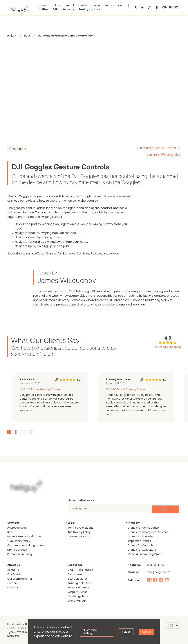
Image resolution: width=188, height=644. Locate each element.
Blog (121, 6)
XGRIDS (96, 6)
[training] (157, 8)
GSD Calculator (77, 579)
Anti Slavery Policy (79, 532)
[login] (150, 8)
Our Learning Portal (20, 579)
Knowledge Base (78, 596)
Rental (70, 6)
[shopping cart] (142, 8)
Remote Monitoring (20, 554)
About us (13, 570)
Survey (83, 6)
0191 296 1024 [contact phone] (171, 7)
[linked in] (149, 580)
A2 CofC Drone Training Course (40, 389)
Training (56, 6)
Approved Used (17, 528)
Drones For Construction (143, 528)
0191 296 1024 (155, 565)
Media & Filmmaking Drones (146, 554)
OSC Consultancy (19, 541)
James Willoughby (164, 154)
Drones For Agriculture (142, 550)
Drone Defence (17, 550)
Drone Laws (75, 574)
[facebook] (155, 580)
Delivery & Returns (79, 536)
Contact (13, 587)
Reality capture (90, 9)
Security (68, 9)
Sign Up (166, 509)
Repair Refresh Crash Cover (25, 536)
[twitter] (161, 580)
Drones (42, 6)
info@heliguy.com (159, 572)
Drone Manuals (77, 601)
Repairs (109, 6)
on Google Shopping (168, 347)
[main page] (19, 8)
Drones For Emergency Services (148, 532)
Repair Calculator (79, 587)
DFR (55, 9)
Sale (10, 532)
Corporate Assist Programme (26, 545)
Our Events (14, 574)
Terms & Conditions (80, 528)
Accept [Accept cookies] (147, 632)
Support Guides (77, 592)
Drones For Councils (140, 545)
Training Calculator (80, 583)
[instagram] (167, 580)
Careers (12, 583)
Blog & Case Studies (80, 570)
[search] (135, 8)
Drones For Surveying (141, 536)
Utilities (43, 9)
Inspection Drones (139, 541)
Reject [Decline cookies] (126, 632)
